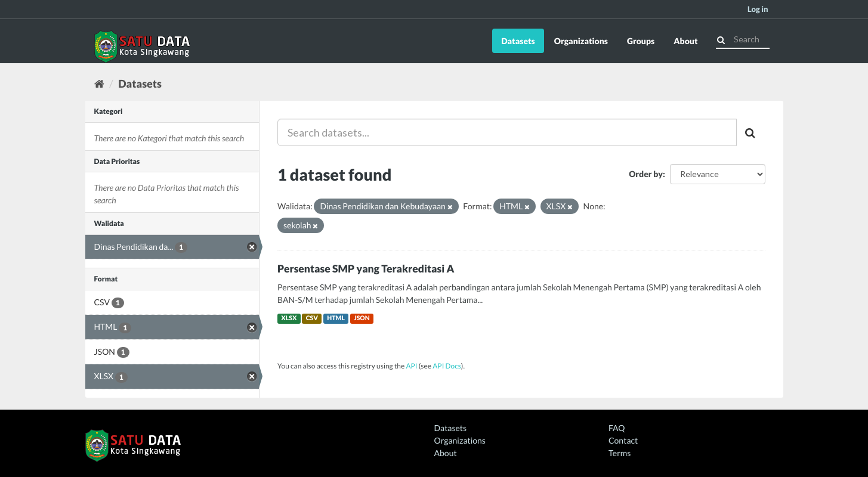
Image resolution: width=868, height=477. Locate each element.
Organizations (581, 41)
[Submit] (721, 38)
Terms (620, 453)
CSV (312, 318)
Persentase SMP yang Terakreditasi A (366, 269)
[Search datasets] (743, 39)
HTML (336, 318)
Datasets (518, 41)
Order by (646, 174)
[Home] (99, 83)
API (411, 366)
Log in (758, 9)
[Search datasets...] (507, 132)
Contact (623, 440)
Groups (641, 41)
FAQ (617, 428)
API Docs (447, 366)
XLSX (289, 318)
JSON (362, 318)
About (685, 41)
